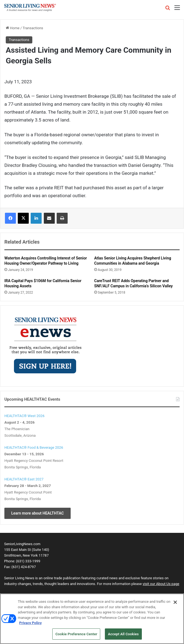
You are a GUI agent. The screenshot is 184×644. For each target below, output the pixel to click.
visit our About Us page (161, 584)
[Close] (175, 606)
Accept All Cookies (123, 637)
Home (13, 28)
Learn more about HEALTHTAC (38, 513)
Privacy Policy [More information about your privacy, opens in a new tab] (30, 626)
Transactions (33, 28)
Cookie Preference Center (76, 637)
